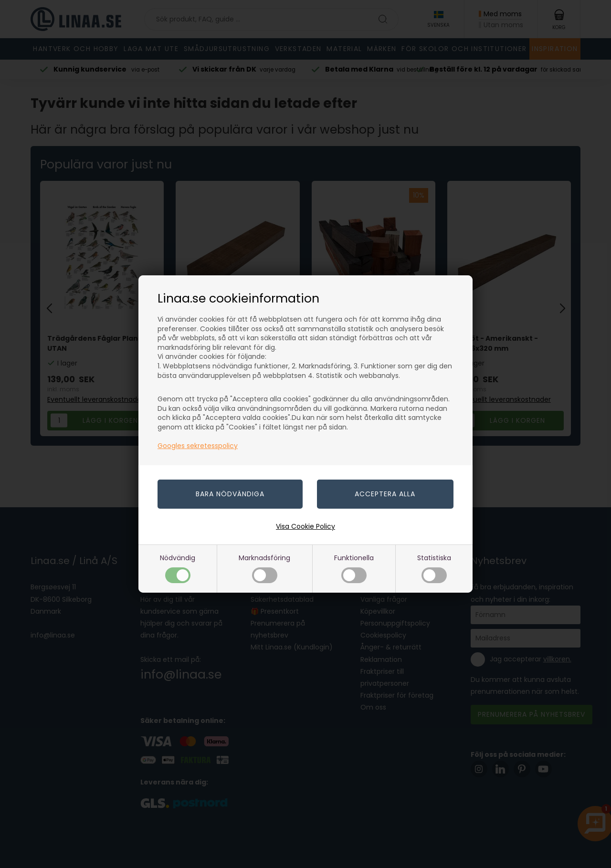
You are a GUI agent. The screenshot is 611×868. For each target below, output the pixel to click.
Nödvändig (178, 568)
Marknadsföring (264, 568)
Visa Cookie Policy (305, 526)
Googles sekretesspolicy (198, 446)
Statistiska (434, 568)
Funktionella (354, 568)
